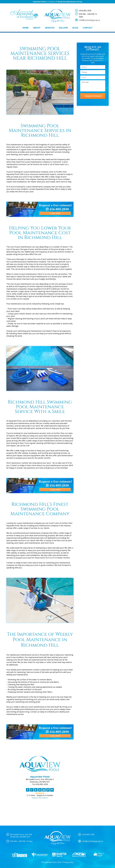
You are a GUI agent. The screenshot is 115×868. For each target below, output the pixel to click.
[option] (20, 855)
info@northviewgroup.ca (89, 20)
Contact (88, 28)
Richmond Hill (51, 558)
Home (25, 28)
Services (50, 28)
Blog (75, 28)
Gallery (63, 28)
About (37, 28)
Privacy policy (68, 862)
